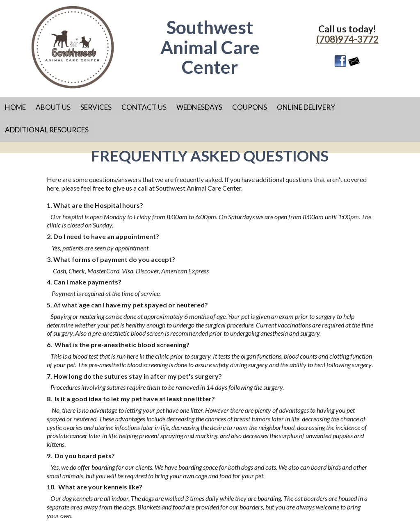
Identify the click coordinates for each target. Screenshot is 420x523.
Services (96, 107)
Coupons (250, 107)
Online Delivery (306, 107)
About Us (53, 107)
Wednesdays (199, 107)
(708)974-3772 (347, 39)
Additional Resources (47, 130)
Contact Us (144, 107)
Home (15, 107)
